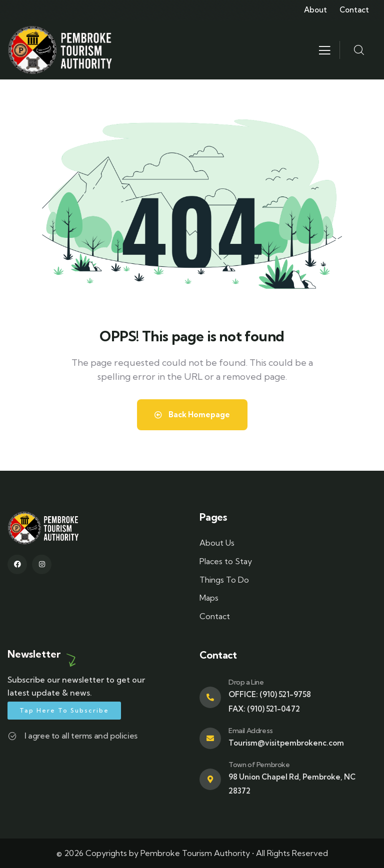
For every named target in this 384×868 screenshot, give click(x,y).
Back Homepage (192, 415)
